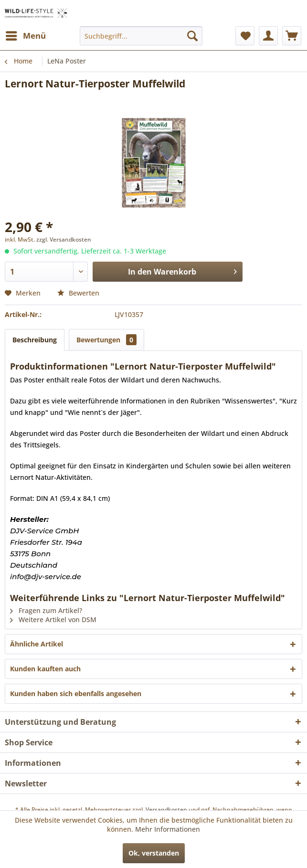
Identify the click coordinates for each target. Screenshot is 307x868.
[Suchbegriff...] (141, 36)
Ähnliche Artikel (37, 644)
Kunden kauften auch (45, 669)
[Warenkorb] (292, 36)
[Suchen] (192, 36)
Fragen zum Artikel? (46, 610)
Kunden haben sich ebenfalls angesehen (76, 693)
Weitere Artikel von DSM (53, 619)
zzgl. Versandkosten (64, 239)
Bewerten (78, 293)
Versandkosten (166, 810)
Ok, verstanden (154, 853)
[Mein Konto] (268, 36)
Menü (26, 35)
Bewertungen (106, 340)
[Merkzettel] (245, 36)
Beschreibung (35, 340)
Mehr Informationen (168, 829)
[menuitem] (25, 36)
